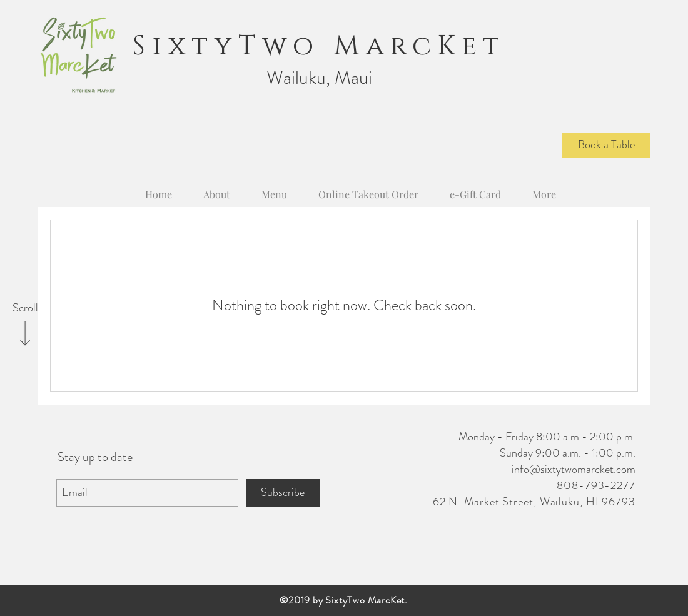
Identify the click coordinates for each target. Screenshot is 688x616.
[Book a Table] (606, 145)
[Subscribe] (283, 493)
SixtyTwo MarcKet (319, 46)
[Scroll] (25, 308)
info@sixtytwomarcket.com (574, 469)
